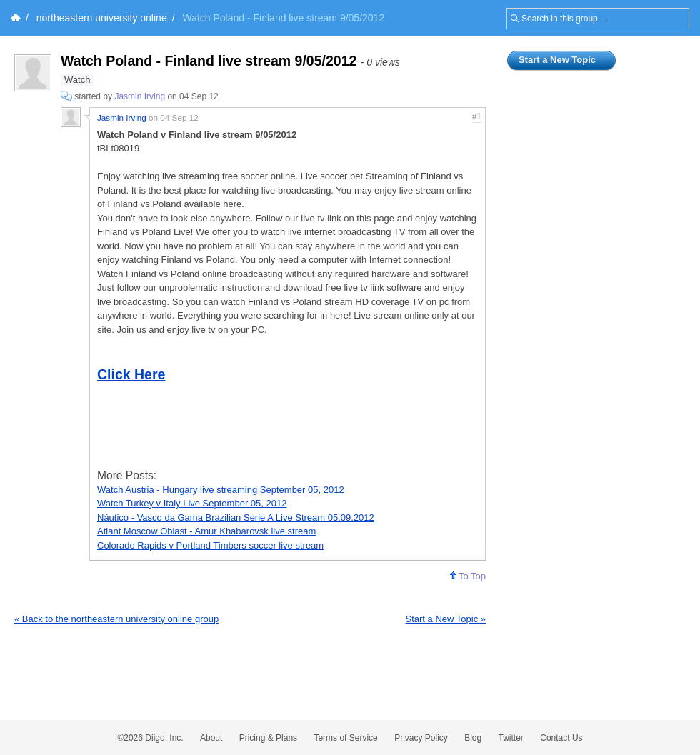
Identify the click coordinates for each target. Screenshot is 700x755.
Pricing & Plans (268, 738)
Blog (473, 738)
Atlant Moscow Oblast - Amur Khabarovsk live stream (206, 531)
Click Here (131, 374)
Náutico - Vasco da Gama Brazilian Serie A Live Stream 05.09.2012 (236, 517)
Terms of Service (345, 738)
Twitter (511, 738)
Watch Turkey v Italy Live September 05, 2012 (192, 503)
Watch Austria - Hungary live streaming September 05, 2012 (221, 490)
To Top (468, 576)
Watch (77, 80)
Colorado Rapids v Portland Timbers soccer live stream (210, 545)
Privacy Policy (421, 738)
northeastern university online (102, 18)
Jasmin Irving (140, 96)
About (211, 738)
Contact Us (561, 738)
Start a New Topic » (446, 619)
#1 (477, 116)
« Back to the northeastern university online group (116, 619)
